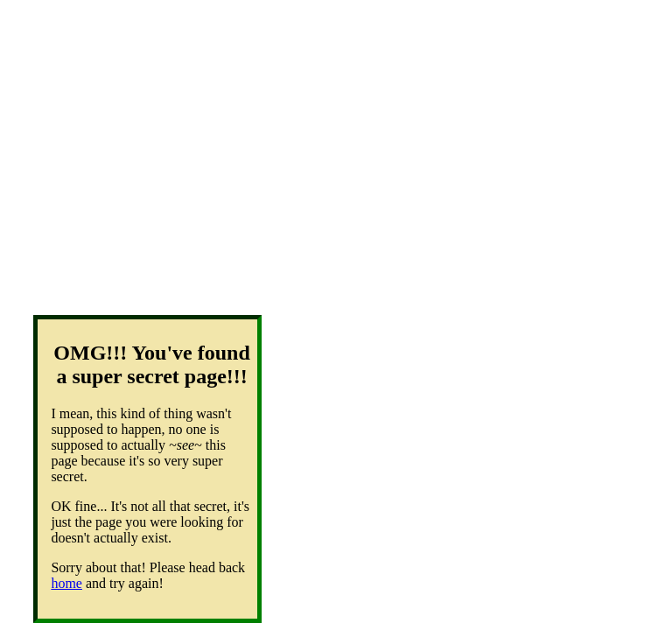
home (66, 583)
